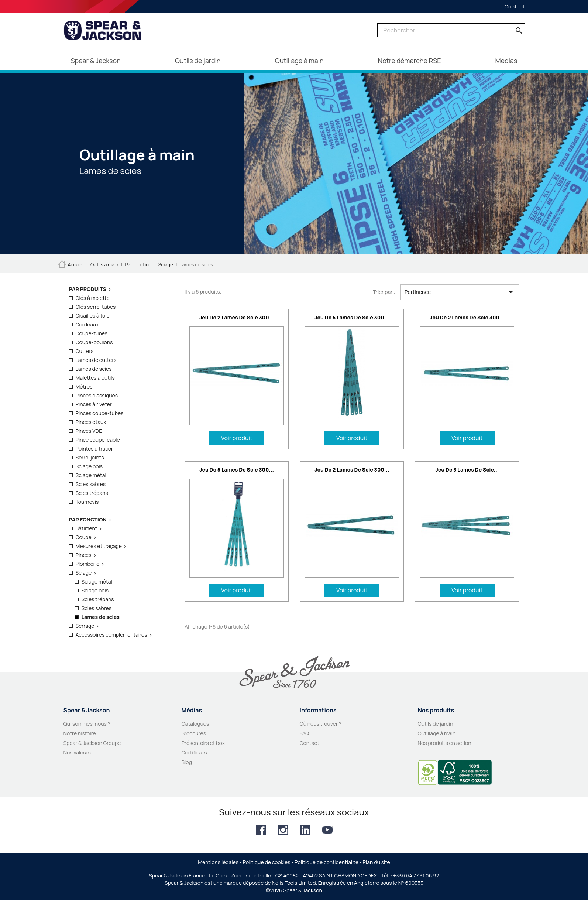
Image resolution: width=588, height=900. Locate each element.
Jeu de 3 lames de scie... (467, 470)
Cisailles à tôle (93, 316)
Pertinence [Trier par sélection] (460, 292)
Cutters (85, 351)
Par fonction (88, 519)
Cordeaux (87, 324)
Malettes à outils (95, 378)
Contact (515, 6)
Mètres (84, 386)
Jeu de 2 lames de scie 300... (237, 317)
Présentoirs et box (203, 743)
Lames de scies (94, 369)
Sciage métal (91, 475)
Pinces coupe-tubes (100, 413)
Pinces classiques (97, 395)
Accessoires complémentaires (111, 635)
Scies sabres (91, 484)
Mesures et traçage (99, 546)
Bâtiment (87, 528)
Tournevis (87, 502)
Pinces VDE (89, 431)
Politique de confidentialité (326, 862)
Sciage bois (89, 466)
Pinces (84, 555)
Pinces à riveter (94, 404)
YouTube (327, 830)
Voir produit (237, 438)
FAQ (305, 733)
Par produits (88, 289)
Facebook (261, 830)
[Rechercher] (451, 30)
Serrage (85, 626)
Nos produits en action (445, 743)
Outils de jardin (436, 724)
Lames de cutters (96, 360)
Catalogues (195, 724)
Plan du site (376, 862)
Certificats (194, 752)
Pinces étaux (91, 422)
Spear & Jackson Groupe (92, 743)
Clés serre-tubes (96, 307)
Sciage (84, 573)
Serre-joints (90, 457)
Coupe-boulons (94, 342)
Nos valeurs (77, 752)
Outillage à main (437, 733)
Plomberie (88, 564)
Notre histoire (80, 733)
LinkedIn (305, 830)
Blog (187, 762)
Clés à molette (93, 298)
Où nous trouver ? (321, 724)
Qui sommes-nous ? (87, 724)
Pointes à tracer (94, 449)
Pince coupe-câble (98, 440)
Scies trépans (92, 493)
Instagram (283, 830)
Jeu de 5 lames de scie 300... (352, 317)
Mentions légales (218, 862)
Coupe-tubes (92, 333)
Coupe (84, 537)
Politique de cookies (267, 862)
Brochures (194, 733)
